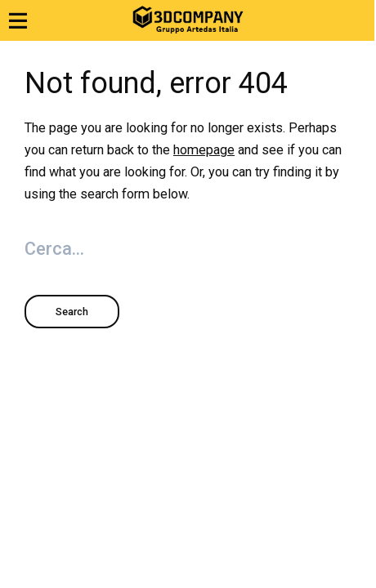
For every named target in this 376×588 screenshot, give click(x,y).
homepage (204, 150)
